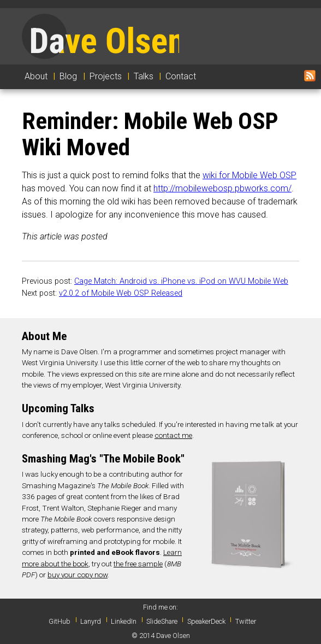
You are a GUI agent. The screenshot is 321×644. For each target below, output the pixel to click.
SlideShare (162, 621)
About (36, 76)
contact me (173, 435)
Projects (106, 76)
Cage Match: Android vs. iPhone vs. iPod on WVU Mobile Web (181, 281)
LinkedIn (124, 621)
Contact (181, 76)
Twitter (246, 621)
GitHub (60, 621)
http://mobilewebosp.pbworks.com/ (222, 188)
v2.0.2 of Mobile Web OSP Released (121, 293)
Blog (68, 76)
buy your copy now (78, 575)
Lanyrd (91, 621)
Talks (144, 76)
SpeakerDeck (206, 621)
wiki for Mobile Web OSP (249, 175)
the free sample (138, 564)
